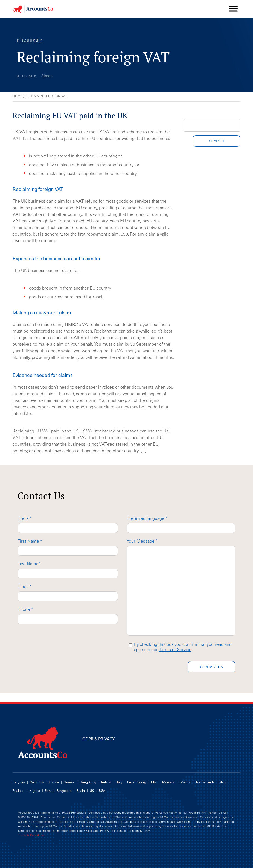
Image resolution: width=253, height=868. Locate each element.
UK (92, 790)
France (54, 782)
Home (18, 96)
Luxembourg (137, 782)
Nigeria (35, 790)
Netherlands (205, 782)
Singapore (64, 790)
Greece (69, 782)
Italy (119, 782)
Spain (81, 790)
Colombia (37, 782)
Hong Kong (88, 782)
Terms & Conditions (31, 835)
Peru (48, 790)
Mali (154, 782)
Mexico (186, 782)
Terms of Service (175, 649)
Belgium (19, 782)
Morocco (169, 782)
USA (102, 790)
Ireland (106, 782)
